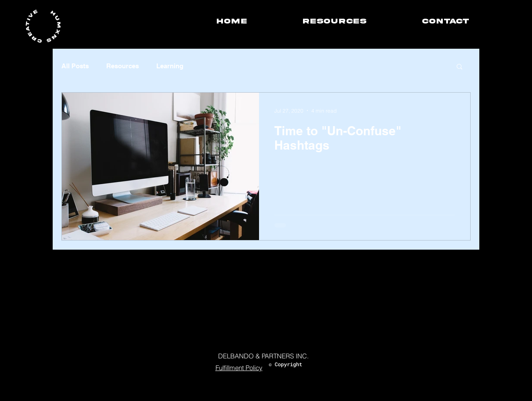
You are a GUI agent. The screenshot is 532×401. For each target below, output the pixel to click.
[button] (460, 67)
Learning (170, 66)
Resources (123, 66)
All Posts (75, 66)
